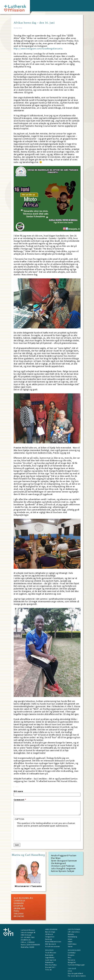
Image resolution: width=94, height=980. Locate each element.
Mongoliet (72, 962)
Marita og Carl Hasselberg (28, 855)
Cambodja (20, 901)
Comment (20, 800)
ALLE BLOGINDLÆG (23, 898)
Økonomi (19, 916)
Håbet (70, 942)
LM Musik (49, 934)
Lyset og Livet (51, 960)
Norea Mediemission (53, 942)
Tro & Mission (51, 953)
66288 (32, 947)
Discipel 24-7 (50, 967)
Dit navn (18, 791)
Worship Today (51, 965)
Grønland (19, 908)
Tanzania (19, 914)
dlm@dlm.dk (26, 940)
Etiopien (18, 906)
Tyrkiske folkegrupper (76, 965)
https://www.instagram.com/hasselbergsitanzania (38, 49)
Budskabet (49, 955)
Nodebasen (49, 962)
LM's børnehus (74, 932)
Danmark (19, 903)
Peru (16, 911)
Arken (70, 939)
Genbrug (49, 939)
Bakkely (71, 934)
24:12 (70, 971)
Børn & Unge (50, 932)
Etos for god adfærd (75, 973)
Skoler (70, 946)
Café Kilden (72, 944)
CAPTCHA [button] (20, 819)
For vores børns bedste (77, 976)
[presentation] (42, 834)
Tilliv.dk (48, 970)
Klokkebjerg (72, 937)
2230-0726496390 (33, 945)
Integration (50, 937)
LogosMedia (50, 958)
